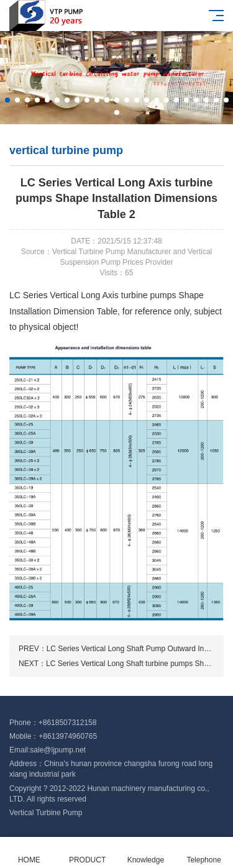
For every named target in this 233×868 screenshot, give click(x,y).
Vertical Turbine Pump (46, 813)
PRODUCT (88, 853)
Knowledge (146, 853)
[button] (7, 100)
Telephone (204, 853)
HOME (29, 853)
